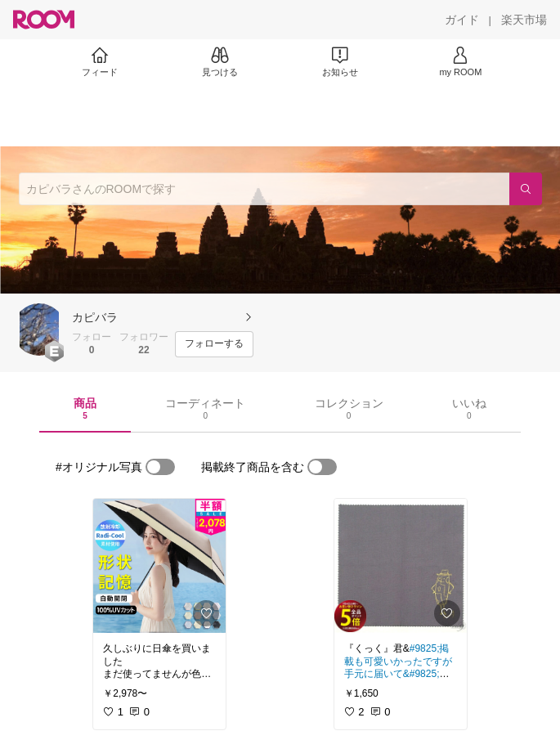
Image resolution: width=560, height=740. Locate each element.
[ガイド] (462, 20)
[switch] (160, 467)
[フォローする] (214, 344)
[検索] (526, 189)
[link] (159, 566)
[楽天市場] (524, 20)
